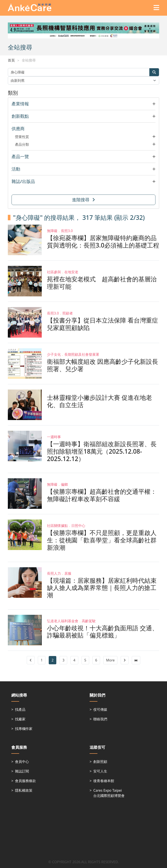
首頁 (11, 60)
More (110, 660)
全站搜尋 (29, 60)
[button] (83, 104)
